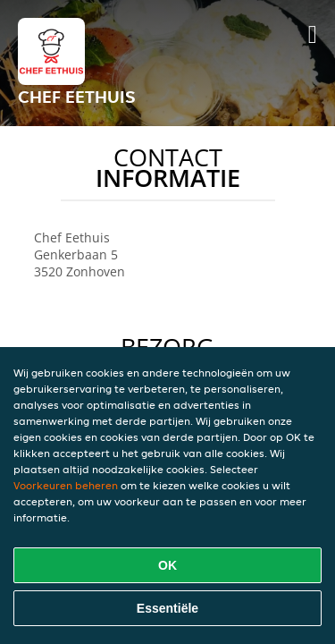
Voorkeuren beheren (66, 485)
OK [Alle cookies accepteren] (167, 565)
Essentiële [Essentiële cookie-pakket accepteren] (167, 608)
